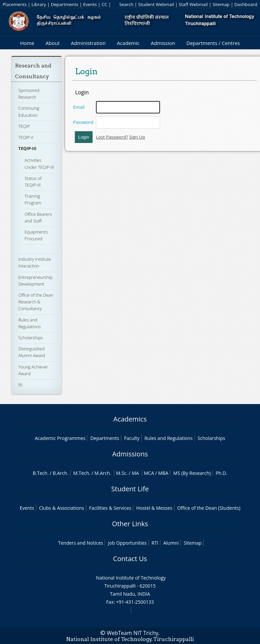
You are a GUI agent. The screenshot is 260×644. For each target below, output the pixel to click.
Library (39, 4)
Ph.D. (222, 473)
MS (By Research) (192, 473)
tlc (21, 385)
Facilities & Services (110, 508)
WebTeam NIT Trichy (133, 633)
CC (105, 4)
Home (27, 43)
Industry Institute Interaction (35, 262)
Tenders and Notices (81, 543)
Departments (64, 4)
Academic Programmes (60, 438)
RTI (155, 543)
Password (83, 122)
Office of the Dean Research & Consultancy (36, 302)
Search (126, 4)
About (53, 43)
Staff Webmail (193, 4)
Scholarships (31, 338)
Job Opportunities (127, 543)
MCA (149, 473)
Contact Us (130, 559)
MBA (163, 473)
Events (90, 4)
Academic (128, 43)
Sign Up (137, 137)
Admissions (130, 454)
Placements (15, 4)
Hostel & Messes (154, 508)
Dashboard (246, 4)
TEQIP (24, 126)
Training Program (33, 199)
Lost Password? (112, 137)
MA (135, 473)
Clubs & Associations (62, 508)
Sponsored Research (29, 94)
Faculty (132, 438)
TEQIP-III (28, 148)
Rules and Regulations (168, 438)
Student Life (130, 489)
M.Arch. (103, 473)
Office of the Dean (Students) (209, 508)
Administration (88, 43)
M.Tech (81, 473)
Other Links (130, 524)
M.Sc (121, 473)
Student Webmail (156, 4)
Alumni (171, 543)
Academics (130, 419)
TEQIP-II (26, 137)
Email (79, 107)
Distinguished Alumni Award (32, 352)
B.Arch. (60, 473)
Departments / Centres (213, 43)
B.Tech (40, 473)
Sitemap (221, 4)
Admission (163, 43)
